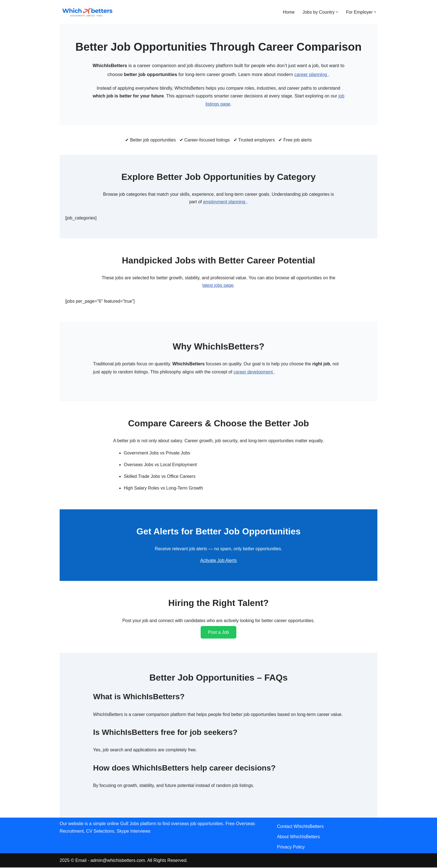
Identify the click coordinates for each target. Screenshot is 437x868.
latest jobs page (218, 286)
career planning (311, 74)
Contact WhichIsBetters (300, 827)
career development (254, 372)
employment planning (225, 202)
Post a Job (219, 633)
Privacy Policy (291, 848)
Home (289, 12)
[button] (337, 12)
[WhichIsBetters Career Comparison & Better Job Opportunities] (88, 12)
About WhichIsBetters (298, 838)
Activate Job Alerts (219, 561)
